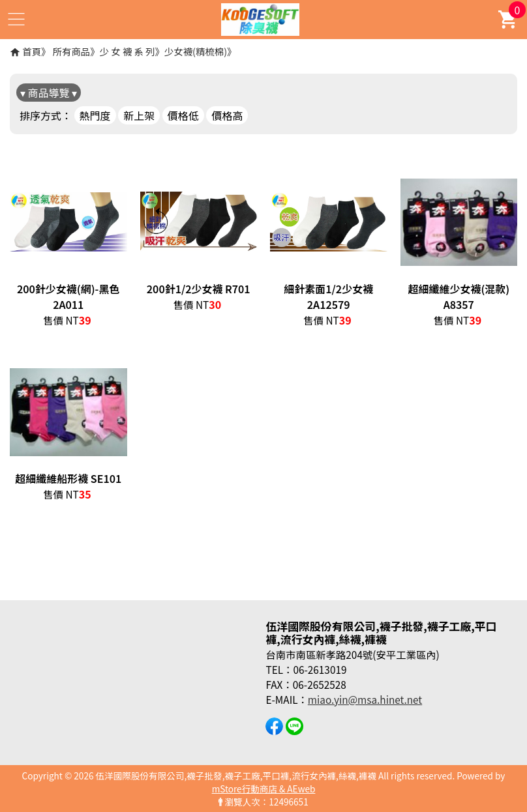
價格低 (183, 115)
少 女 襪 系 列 (128, 51)
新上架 (139, 115)
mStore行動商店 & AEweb (264, 789)
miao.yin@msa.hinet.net (365, 699)
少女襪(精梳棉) (196, 51)
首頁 (32, 51)
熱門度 (95, 115)
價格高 (227, 115)
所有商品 (72, 51)
